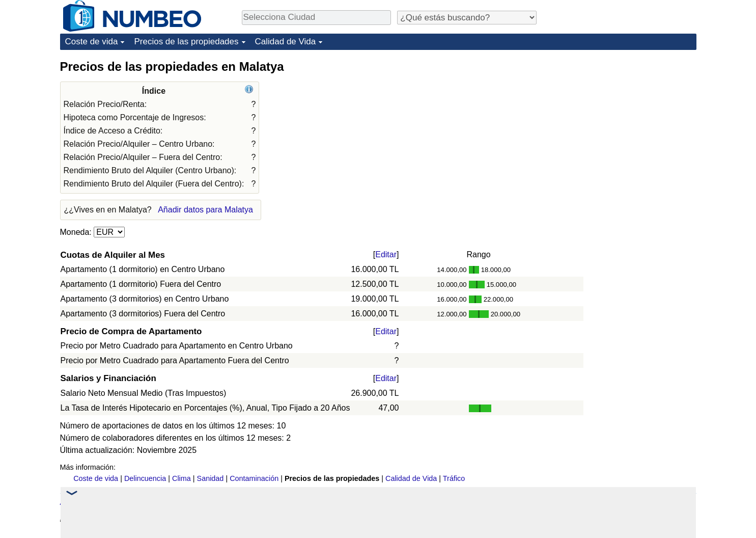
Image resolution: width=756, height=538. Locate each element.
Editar (386, 254)
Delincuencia (145, 478)
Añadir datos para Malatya (205, 210)
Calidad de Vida (286, 42)
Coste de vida (92, 42)
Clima (181, 478)
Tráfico (454, 478)
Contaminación (254, 478)
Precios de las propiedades (186, 42)
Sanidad (211, 478)
